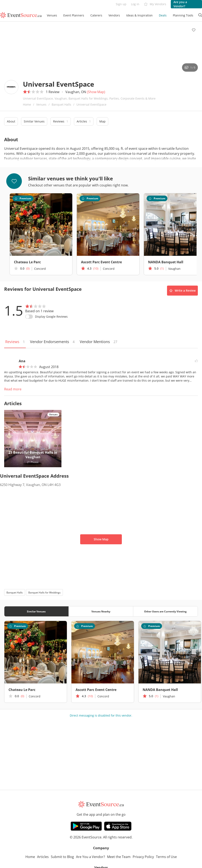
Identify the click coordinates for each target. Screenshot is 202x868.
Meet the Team (119, 857)
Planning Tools (183, 15)
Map (102, 121)
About (11, 121)
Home (27, 104)
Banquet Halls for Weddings (44, 593)
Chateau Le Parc (27, 262)
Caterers (96, 15)
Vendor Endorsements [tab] (52, 342)
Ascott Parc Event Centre (101, 262)
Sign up (121, 4)
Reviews (61, 121)
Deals (163, 15)
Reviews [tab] (15, 342)
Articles (84, 121)
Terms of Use (166, 857)
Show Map (101, 539)
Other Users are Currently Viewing (165, 611)
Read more (13, 389)
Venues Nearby (101, 611)
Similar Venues (34, 121)
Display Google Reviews (51, 317)
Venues (52, 15)
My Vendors (155, 4)
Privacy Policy (143, 857)
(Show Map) (96, 92)
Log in (135, 4)
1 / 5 (190, 68)
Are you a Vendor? (180, 4)
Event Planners (74, 15)
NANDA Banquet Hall (160, 690)
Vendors (114, 15)
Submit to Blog (62, 857)
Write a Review (182, 291)
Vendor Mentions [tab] (99, 342)
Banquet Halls (61, 104)
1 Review (53, 92)
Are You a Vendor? (90, 857)
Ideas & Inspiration (139, 15)
